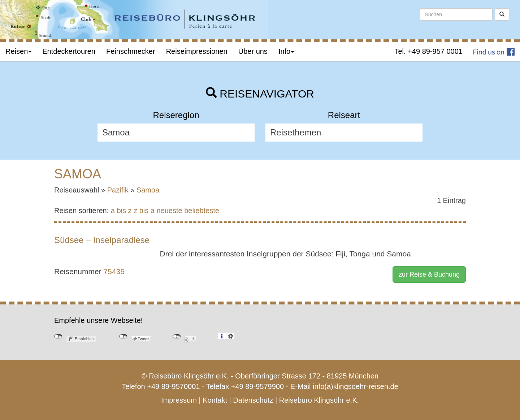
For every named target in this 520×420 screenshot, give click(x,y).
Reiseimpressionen (197, 51)
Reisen (18, 51)
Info (286, 51)
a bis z (121, 211)
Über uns (253, 51)
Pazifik (118, 190)
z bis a (144, 211)
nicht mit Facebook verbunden (58, 337)
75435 (114, 271)
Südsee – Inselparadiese (102, 240)
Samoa (148, 190)
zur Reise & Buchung (429, 274)
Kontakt (215, 400)
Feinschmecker (131, 51)
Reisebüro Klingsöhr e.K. (319, 400)
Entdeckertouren (69, 51)
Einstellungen (231, 336)
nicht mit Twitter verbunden (123, 337)
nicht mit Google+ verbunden (177, 337)
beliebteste (202, 211)
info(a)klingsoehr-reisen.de (356, 386)
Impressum (179, 400)
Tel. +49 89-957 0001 (429, 51)
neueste (170, 211)
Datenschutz (253, 400)
